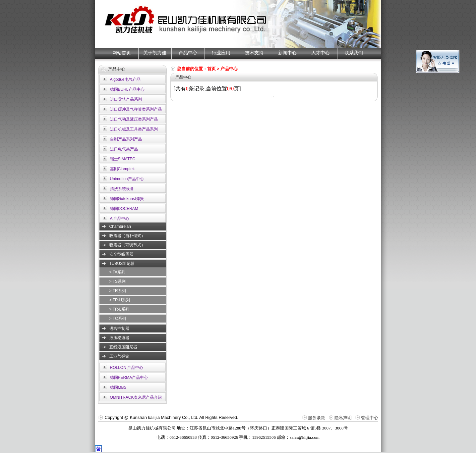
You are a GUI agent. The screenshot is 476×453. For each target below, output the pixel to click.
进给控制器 (119, 328)
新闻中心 (287, 53)
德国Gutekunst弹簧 (127, 199)
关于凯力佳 (155, 53)
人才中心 (321, 53)
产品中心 (188, 53)
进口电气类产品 (124, 149)
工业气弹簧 (119, 356)
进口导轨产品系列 (126, 99)
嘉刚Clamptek (122, 169)
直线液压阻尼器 (123, 347)
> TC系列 (118, 319)
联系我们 (354, 53)
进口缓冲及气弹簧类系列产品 (136, 109)
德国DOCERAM (124, 209)
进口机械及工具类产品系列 (134, 129)
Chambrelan (120, 226)
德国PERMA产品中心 (129, 377)
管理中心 (370, 418)
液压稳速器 (119, 338)
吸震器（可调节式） (127, 245)
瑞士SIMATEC (123, 159)
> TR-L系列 (119, 309)
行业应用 (221, 53)
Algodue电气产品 (125, 79)
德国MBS (118, 387)
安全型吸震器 (121, 254)
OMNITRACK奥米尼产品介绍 (136, 397)
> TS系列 (118, 281)
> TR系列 (118, 291)
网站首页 (122, 53)
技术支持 (254, 53)
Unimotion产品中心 (127, 179)
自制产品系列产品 (126, 139)
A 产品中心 (120, 219)
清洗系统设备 (122, 189)
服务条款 (317, 418)
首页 (211, 69)
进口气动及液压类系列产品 (134, 119)
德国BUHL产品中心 (127, 89)
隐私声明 (343, 418)
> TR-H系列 (120, 300)
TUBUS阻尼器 (122, 264)
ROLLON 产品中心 (127, 368)
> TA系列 (118, 272)
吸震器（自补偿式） (127, 236)
